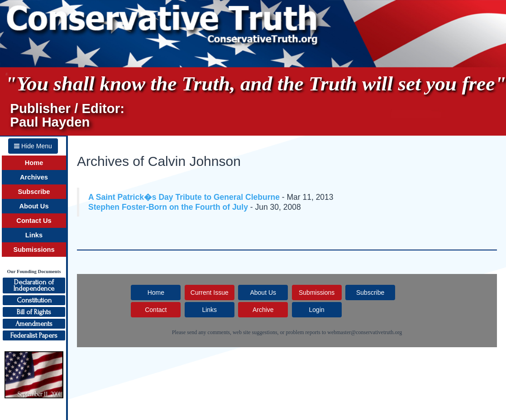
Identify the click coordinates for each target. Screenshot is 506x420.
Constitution (34, 300)
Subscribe (34, 192)
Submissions (34, 250)
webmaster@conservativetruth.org (365, 332)
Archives (34, 177)
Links (34, 235)
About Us (34, 206)
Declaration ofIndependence (34, 285)
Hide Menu (33, 146)
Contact (156, 310)
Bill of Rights (34, 312)
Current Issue (210, 293)
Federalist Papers (34, 335)
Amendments (34, 324)
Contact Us (34, 221)
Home (34, 163)
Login (317, 310)
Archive (263, 310)
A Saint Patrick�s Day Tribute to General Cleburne (184, 197)
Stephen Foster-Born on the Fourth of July (168, 207)
